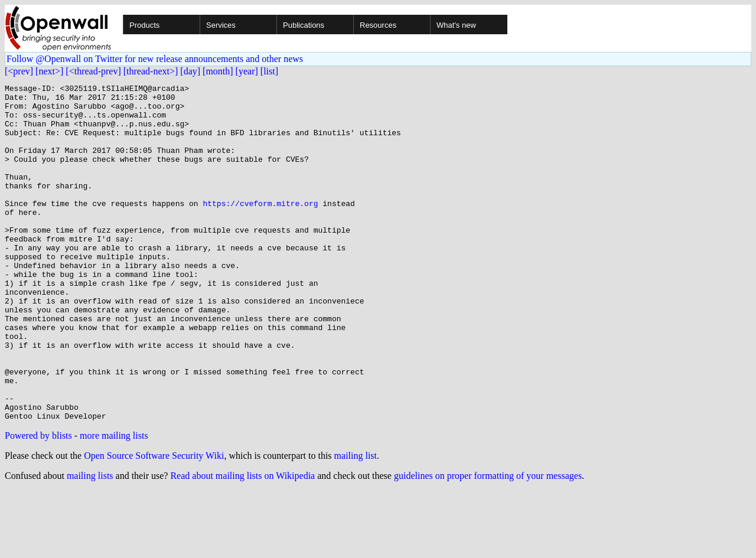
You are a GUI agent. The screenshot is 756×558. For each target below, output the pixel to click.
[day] (190, 71)
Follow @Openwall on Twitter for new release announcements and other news (155, 59)
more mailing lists (114, 503)
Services (221, 25)
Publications (304, 25)
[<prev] (19, 71)
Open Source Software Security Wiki (154, 523)
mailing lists (90, 543)
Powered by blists (38, 503)
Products (144, 25)
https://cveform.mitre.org (260, 228)
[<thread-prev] (93, 71)
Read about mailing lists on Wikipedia (242, 543)
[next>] (49, 71)
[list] (269, 71)
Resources (378, 25)
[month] (218, 71)
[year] (247, 71)
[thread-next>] (151, 71)
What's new (456, 25)
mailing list (356, 523)
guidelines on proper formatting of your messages (488, 543)
